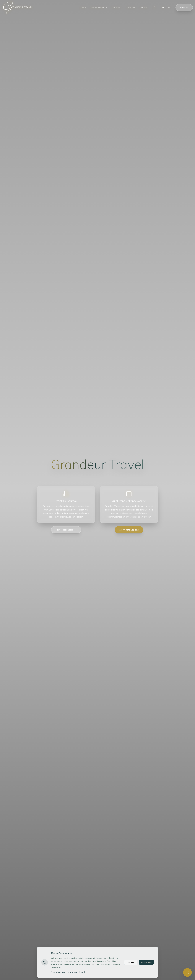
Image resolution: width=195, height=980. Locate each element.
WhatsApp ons (129, 530)
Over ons (131, 8)
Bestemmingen (99, 8)
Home (83, 8)
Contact (144, 8)
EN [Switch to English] (169, 8)
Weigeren (131, 962)
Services (117, 8)
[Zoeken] (154, 8)
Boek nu (184, 8)
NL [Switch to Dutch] (163, 8)
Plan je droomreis (66, 530)
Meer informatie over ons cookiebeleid (68, 972)
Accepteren (146, 962)
